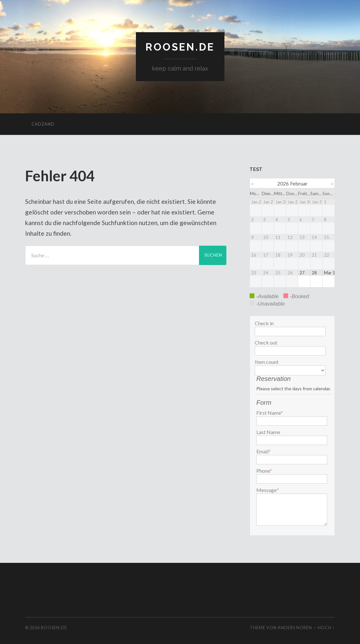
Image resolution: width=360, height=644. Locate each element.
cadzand (43, 124)
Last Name (268, 432)
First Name (270, 413)
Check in (264, 323)
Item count (267, 362)
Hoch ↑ (326, 628)
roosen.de (180, 47)
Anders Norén (295, 628)
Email (264, 451)
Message (266, 490)
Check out (266, 343)
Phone (264, 471)
